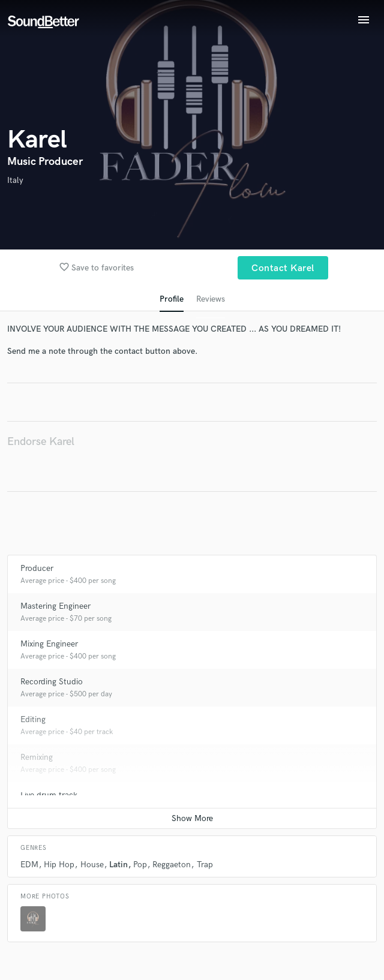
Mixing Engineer (49, 644)
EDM (29, 865)
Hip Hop (59, 865)
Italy (15, 180)
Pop (140, 865)
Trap (205, 865)
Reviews (211, 299)
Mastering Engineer (55, 606)
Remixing (37, 757)
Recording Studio (52, 682)
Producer (37, 568)
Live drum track (49, 795)
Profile (172, 299)
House (92, 865)
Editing (33, 719)
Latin (118, 865)
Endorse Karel (41, 442)
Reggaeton (172, 865)
